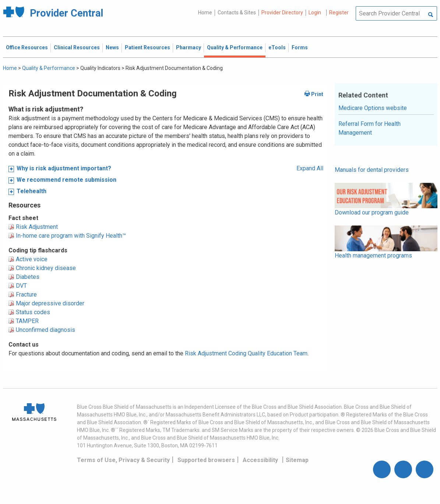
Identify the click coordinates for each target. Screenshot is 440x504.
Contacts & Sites (237, 13)
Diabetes (28, 277)
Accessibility (260, 460)
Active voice (32, 259)
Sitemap (297, 460)
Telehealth (31, 191)
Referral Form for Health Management (369, 128)
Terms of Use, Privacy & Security (123, 460)
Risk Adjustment (37, 227)
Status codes (33, 312)
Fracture (26, 294)
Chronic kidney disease (46, 268)
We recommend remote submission (66, 180)
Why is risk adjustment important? (64, 168)
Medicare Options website (373, 108)
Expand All (310, 168)
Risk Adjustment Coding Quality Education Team (246, 353)
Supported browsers (206, 460)
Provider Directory (282, 13)
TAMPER (27, 321)
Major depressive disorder (50, 303)
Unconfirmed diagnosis (45, 330)
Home (205, 13)
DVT (21, 286)
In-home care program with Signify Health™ (71, 236)
